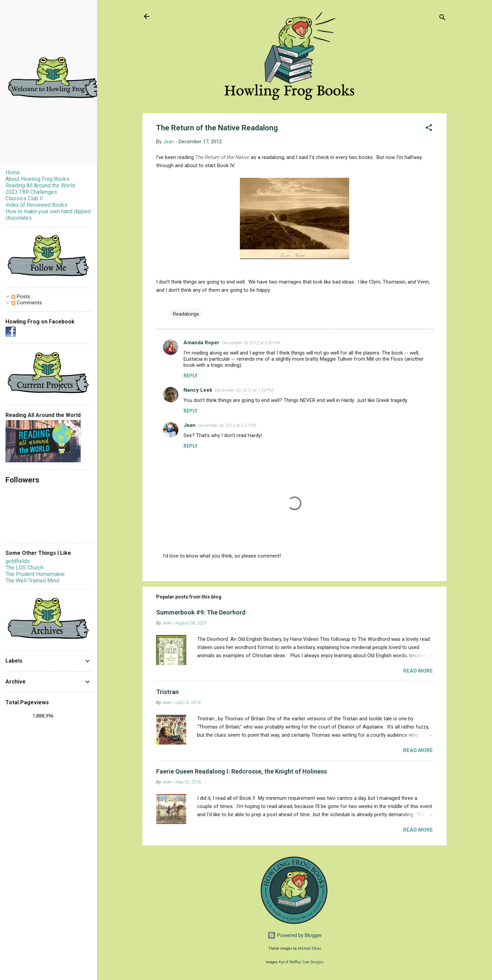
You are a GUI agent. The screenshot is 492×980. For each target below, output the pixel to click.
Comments (27, 303)
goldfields (18, 561)
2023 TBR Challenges (31, 192)
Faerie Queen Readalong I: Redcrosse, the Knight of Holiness (242, 771)
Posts (21, 297)
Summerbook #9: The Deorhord (201, 612)
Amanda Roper (201, 343)
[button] (429, 129)
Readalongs (186, 314)
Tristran (167, 692)
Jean (189, 425)
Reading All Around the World (40, 185)
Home (13, 172)
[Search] (442, 19)
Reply (190, 376)
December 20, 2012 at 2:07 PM (227, 425)
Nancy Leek (198, 390)
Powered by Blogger (295, 935)
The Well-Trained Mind (32, 581)
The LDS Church (24, 568)
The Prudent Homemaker (35, 574)
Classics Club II (24, 198)
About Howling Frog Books (37, 179)
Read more (418, 671)
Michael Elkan (310, 948)
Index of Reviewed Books (36, 205)
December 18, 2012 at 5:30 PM (251, 343)
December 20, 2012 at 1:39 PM (244, 390)
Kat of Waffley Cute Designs (301, 962)
